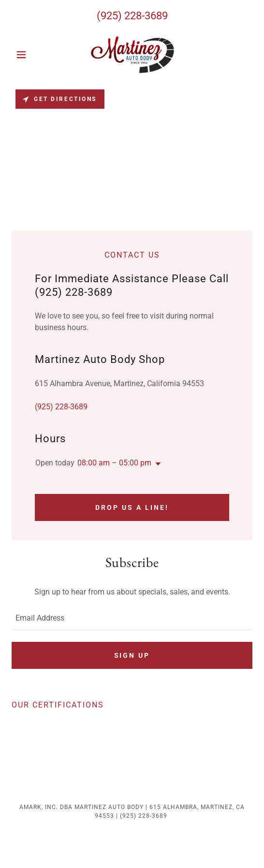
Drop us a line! (132, 507)
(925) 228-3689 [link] (132, 16)
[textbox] (132, 618)
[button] (30, 55)
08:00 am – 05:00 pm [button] (114, 463)
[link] (132, 55)
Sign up (132, 655)
